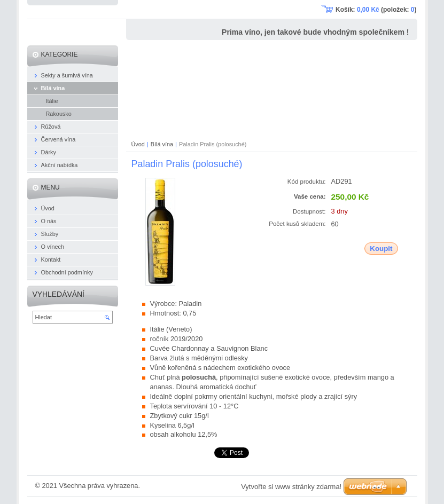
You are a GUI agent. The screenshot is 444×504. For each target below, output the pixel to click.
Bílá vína (162, 144)
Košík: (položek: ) (376, 10)
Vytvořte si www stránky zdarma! (291, 487)
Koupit (381, 249)
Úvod (138, 144)
